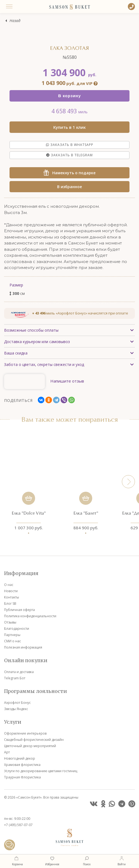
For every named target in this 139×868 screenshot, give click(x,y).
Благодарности (17, 629)
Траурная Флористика (22, 777)
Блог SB (10, 603)
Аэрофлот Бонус (17, 703)
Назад (15, 21)
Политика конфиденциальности (30, 616)
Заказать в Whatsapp (70, 145)
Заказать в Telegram (69, 155)
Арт (7, 752)
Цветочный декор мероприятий (30, 746)
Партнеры (12, 635)
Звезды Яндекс (16, 709)
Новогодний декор (20, 758)
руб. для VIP (70, 83)
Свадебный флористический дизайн (34, 740)
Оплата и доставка (19, 672)
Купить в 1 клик (69, 127)
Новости (11, 591)
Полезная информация (23, 647)
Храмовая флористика (22, 765)
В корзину (70, 96)
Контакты (12, 597)
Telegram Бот (15, 678)
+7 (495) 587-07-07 (18, 825)
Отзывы (10, 622)
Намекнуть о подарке (69, 173)
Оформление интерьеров (25, 733)
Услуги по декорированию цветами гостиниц (41, 771)
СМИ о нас (13, 641)
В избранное (69, 187)
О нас (9, 585)
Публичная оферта (19, 610)
